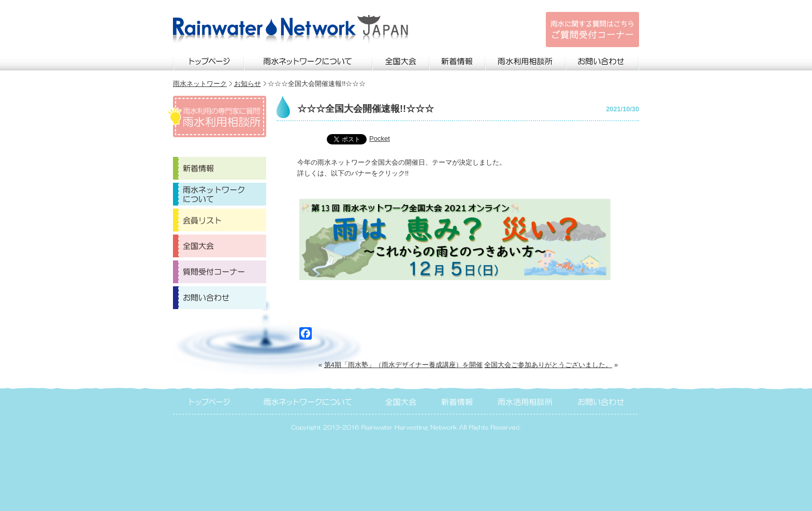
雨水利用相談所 (526, 60)
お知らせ (248, 84)
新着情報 (458, 60)
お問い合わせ (603, 60)
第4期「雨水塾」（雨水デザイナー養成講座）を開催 (403, 365)
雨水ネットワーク (200, 84)
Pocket (380, 138)
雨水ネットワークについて (309, 60)
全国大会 (401, 60)
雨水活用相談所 (526, 400)
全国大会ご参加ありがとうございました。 (548, 365)
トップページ (209, 60)
